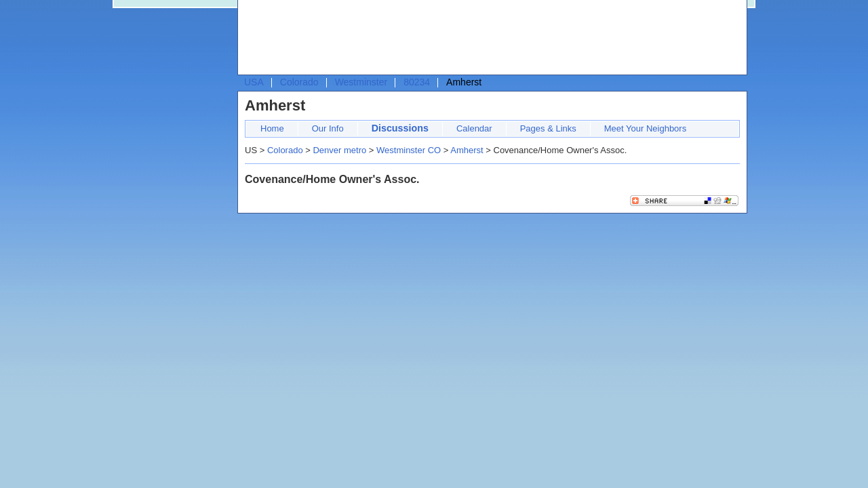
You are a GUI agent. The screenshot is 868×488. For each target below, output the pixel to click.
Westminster (361, 82)
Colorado (299, 82)
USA (254, 82)
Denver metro (339, 150)
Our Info (328, 128)
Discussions (400, 128)
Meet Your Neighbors (645, 128)
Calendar (474, 128)
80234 (417, 82)
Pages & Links (548, 128)
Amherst (467, 150)
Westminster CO (409, 150)
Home (272, 128)
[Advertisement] (489, 38)
